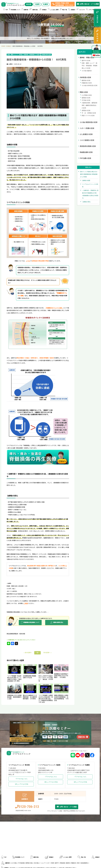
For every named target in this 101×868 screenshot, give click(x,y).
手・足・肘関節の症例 (89, 113)
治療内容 (25, 10)
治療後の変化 (86, 202)
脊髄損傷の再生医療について (30, 622)
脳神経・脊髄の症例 (87, 58)
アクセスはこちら (21, 779)
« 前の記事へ (28, 653)
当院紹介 (72, 10)
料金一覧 (63, 10)
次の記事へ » (47, 653)
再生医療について (15, 10)
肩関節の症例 (86, 111)
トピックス (81, 10)
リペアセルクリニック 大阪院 (49, 765)
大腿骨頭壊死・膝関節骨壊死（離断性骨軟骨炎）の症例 (89, 105)
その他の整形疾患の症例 (89, 122)
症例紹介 (43, 10)
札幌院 (45, 4)
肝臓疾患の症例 (87, 83)
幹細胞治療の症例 (86, 152)
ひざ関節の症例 (87, 95)
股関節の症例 (86, 98)
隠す (90, 167)
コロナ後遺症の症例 (87, 140)
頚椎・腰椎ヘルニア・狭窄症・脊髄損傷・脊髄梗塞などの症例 (89, 66)
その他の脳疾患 (87, 71)
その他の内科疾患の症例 (89, 85)
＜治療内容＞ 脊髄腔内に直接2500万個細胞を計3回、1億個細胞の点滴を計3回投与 (90, 194)
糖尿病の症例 (86, 80)
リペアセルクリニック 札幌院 (78, 765)
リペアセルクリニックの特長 (90, 185)
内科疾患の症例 (85, 77)
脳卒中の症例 (86, 61)
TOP (6, 10)
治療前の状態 (86, 180)
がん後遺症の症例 (86, 134)
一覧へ (37, 653)
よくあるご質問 (53, 10)
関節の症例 (84, 92)
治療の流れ (34, 10)
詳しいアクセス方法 (21, 784)
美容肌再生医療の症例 (88, 146)
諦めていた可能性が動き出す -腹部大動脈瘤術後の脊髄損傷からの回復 (89, 174)
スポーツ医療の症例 (87, 128)
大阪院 (37, 4)
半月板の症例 (86, 100)
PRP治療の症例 (85, 158)
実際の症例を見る (57, 623)
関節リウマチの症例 (88, 116)
